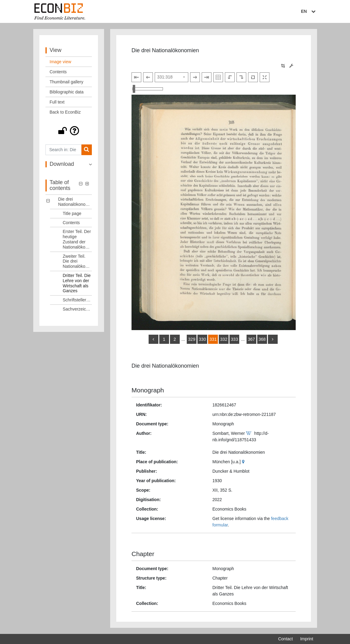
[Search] (87, 150)
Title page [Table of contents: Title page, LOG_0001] (72, 213)
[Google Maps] (244, 462)
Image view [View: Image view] (61, 62)
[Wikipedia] (249, 433)
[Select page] (171, 77)
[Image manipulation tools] (291, 66)
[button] (69, 131)
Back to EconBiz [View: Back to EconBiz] (65, 112)
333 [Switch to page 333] (235, 339)
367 (251, 339)
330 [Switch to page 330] (202, 339)
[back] (153, 339)
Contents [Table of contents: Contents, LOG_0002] (71, 223)
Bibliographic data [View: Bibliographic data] (67, 92)
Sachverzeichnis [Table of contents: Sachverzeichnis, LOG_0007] (78, 309)
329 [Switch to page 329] (192, 339)
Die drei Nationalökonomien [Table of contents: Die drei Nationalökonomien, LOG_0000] (75, 202)
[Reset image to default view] (253, 77)
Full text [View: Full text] (57, 102)
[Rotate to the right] (241, 77)
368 (262, 339)
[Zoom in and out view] (148, 89)
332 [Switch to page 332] (224, 339)
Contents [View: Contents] (58, 72)
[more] (273, 339)
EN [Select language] (309, 11)
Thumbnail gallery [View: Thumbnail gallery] (67, 82)
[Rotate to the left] (230, 77)
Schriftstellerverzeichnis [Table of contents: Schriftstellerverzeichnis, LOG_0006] (78, 300)
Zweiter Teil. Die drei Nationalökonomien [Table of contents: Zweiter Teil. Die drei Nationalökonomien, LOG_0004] (78, 261)
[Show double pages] (218, 77)
